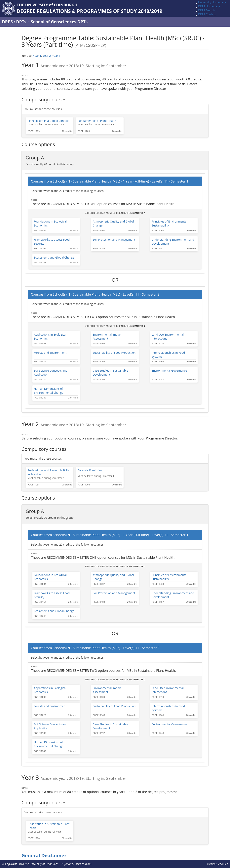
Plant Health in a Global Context (48, 121)
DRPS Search (206, 10)
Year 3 (56, 56)
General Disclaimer (44, 855)
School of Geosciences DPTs (59, 22)
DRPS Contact (207, 14)
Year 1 (37, 56)
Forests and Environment (50, 353)
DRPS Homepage (209, 6)
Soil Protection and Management (114, 240)
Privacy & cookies (217, 864)
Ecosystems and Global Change (54, 257)
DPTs (21, 22)
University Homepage (212, 2)
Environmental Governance (169, 371)
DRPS (7, 22)
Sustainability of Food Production (114, 353)
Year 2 (47, 56)
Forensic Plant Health (91, 470)
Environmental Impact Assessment (107, 336)
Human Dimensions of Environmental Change (49, 391)
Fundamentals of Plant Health (97, 121)
